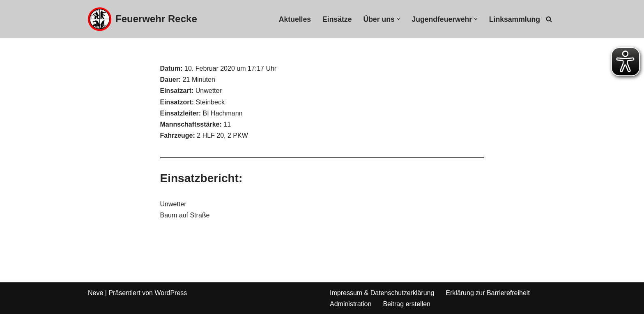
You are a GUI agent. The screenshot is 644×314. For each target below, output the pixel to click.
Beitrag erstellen (407, 304)
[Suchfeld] (549, 19)
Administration (351, 304)
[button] (399, 19)
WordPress (171, 293)
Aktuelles (295, 19)
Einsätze (337, 19)
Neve (95, 293)
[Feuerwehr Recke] (143, 19)
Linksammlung (515, 19)
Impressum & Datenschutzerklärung (382, 293)
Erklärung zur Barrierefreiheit (488, 293)
